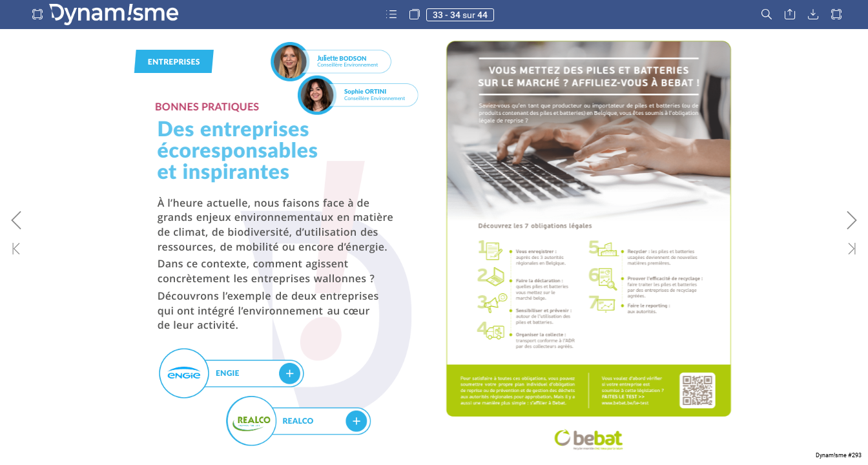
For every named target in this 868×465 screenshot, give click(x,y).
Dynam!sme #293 (839, 455)
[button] (37, 15)
